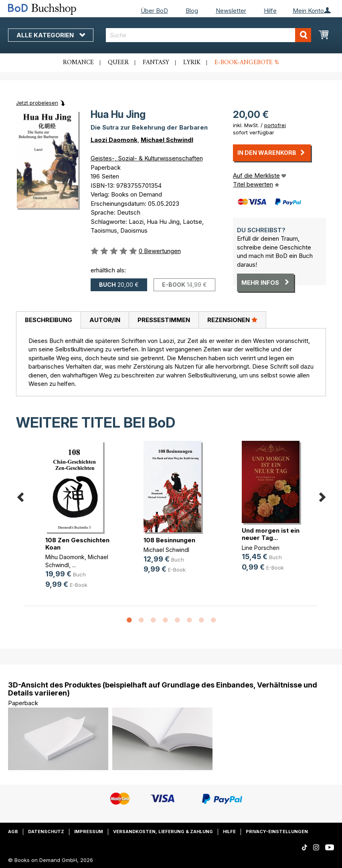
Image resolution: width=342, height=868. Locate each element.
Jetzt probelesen (37, 103)
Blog (192, 11)
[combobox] (208, 35)
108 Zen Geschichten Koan (77, 544)
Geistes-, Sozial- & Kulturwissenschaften (147, 158)
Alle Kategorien (51, 35)
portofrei (275, 125)
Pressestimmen (164, 320)
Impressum (89, 831)
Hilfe (270, 11)
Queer (118, 63)
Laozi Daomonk (114, 140)
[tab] (48, 320)
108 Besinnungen (169, 540)
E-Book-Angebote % (247, 63)
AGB (13, 831)
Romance (78, 63)
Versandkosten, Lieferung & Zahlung (163, 831)
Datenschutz (46, 831)
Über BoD (154, 11)
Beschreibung (49, 320)
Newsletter (231, 11)
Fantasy (156, 63)
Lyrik (192, 63)
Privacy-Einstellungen (277, 831)
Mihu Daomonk (65, 557)
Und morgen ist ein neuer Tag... (271, 534)
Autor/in (105, 320)
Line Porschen (261, 548)
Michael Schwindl (167, 140)
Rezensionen (232, 320)
